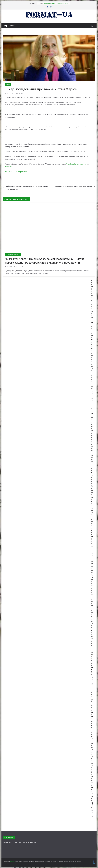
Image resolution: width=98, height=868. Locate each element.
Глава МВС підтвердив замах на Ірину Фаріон (74, 186)
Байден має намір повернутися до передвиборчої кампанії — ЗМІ (25, 188)
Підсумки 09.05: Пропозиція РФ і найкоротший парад (56, 4)
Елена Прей (20, 94)
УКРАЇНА (8, 84)
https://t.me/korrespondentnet (76, 164)
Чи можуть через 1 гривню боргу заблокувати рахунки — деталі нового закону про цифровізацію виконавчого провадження (45, 261)
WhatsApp (9, 167)
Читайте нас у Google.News (16, 172)
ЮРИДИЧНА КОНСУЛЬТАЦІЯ (13, 254)
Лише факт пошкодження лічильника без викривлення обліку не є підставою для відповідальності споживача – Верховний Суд (92, 618)
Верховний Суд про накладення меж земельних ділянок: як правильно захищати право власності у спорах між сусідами (92, 334)
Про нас (13, 26)
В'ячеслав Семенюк (22, 267)
